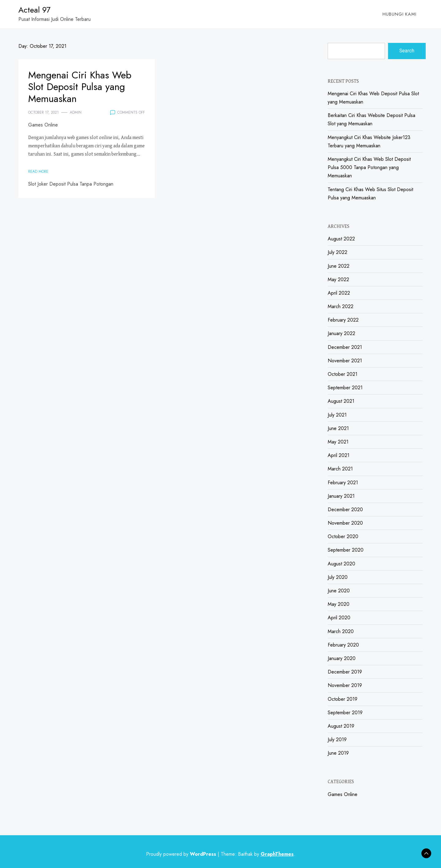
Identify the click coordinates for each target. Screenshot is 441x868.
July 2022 (337, 252)
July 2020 (338, 577)
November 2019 (345, 685)
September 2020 (346, 550)
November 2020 (345, 523)
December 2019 (345, 672)
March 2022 (341, 306)
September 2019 (345, 713)
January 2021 (341, 496)
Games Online (43, 125)
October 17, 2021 (43, 112)
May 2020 (339, 604)
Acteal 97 (34, 10)
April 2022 (339, 293)
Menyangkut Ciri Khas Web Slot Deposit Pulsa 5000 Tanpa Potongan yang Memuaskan (369, 167)
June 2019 (338, 753)
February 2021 (343, 483)
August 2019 (341, 726)
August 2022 (341, 239)
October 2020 (343, 536)
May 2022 (338, 279)
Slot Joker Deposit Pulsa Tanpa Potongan (71, 184)
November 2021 (345, 361)
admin (76, 112)
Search (407, 51)
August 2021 (341, 401)
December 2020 (345, 509)
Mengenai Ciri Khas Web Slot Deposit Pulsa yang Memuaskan (80, 87)
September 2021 (345, 388)
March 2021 (340, 469)
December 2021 (345, 347)
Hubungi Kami (400, 14)
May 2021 (338, 442)
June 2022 (339, 266)
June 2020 (339, 591)
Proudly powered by (182, 854)
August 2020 (341, 564)
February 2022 (343, 320)
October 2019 (343, 699)
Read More (38, 172)
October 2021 (343, 374)
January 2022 (341, 333)
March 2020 (341, 631)
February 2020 (343, 645)
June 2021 (338, 428)
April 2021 (339, 455)
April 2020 (339, 618)
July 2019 (337, 740)
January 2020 (342, 658)
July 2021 (337, 415)
